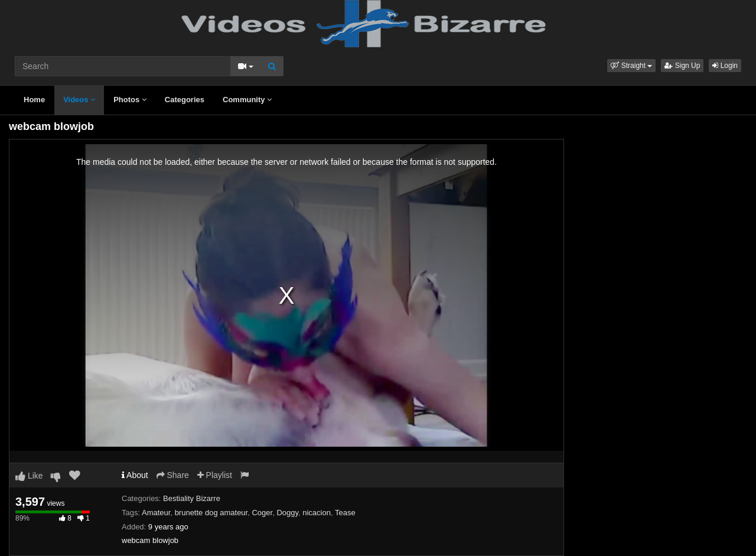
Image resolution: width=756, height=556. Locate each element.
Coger (262, 513)
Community (247, 100)
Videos (79, 100)
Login (725, 66)
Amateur (156, 513)
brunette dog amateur (211, 513)
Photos (130, 100)
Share (173, 475)
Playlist (215, 475)
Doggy (287, 513)
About (135, 475)
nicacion (317, 513)
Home (34, 100)
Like (29, 476)
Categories (185, 100)
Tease (345, 513)
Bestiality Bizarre (192, 498)
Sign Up (682, 66)
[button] (631, 66)
